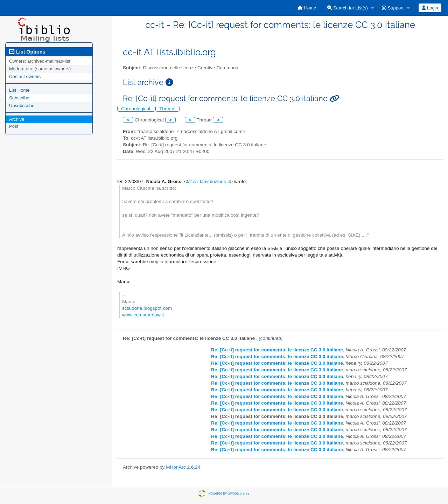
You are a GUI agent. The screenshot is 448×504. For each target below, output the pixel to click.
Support (393, 8)
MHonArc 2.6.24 (183, 467)
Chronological (136, 109)
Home (307, 8)
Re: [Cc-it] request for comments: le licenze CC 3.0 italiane (277, 350)
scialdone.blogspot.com (147, 308)
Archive (17, 119)
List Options (27, 52)
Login (430, 8)
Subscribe (19, 98)
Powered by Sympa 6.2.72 (229, 493)
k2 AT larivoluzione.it (208, 181)
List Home (19, 90)
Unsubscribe (22, 106)
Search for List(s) (348, 8)
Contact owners (25, 76)
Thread (167, 109)
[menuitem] (307, 8)
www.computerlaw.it (143, 315)
